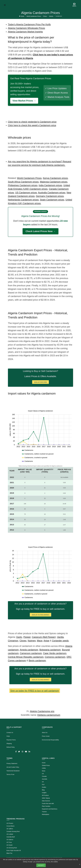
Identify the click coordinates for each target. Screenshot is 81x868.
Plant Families (46, 806)
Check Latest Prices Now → (40, 231)
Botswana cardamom (50, 650)
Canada (44, 776)
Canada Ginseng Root (13, 831)
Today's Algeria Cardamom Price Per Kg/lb (29, 24)
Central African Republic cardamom (26, 657)
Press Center (46, 736)
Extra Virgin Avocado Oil (14, 850)
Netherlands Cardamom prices (23, 200)
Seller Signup (46, 798)
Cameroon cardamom (31, 653)
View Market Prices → (24, 101)
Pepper (27, 637)
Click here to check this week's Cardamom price (32, 125)
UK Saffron (10, 829)
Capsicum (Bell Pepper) (44, 637)
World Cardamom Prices (34, 16)
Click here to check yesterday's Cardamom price (32, 122)
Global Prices (46, 765)
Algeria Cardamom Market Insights (25, 32)
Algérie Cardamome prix (42, 711)
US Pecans (10, 823)
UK (43, 782)
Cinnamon (13, 641)
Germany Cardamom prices (50, 196)
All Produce (45, 795)
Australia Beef (11, 837)
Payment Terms (11, 740)
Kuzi (43, 784)
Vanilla (60, 637)
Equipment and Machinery (50, 809)
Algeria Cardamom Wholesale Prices (26, 28)
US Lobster (10, 834)
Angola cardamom (29, 650)
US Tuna (9, 842)
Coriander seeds (60, 641)
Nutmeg (32, 641)
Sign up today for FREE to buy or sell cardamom (35, 691)
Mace (40, 641)
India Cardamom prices (50, 185)
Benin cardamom (37, 660)
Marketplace (46, 814)
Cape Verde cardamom (55, 653)
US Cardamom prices (26, 193)
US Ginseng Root (12, 848)
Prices (45, 16)
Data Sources (46, 801)
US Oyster (10, 845)
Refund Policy (11, 747)
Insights (44, 793)
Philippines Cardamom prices (23, 185)
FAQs (8, 736)
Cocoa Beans (10, 826)
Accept (41, 865)
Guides (44, 787)
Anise (46, 641)
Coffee (44, 768)
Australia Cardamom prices (52, 193)
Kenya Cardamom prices (55, 178)
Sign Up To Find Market (40, 615)
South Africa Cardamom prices (23, 182)
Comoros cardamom (55, 657)
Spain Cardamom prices (52, 200)
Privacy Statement (12, 763)
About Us (45, 733)
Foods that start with (48, 803)
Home (23, 16)
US (43, 774)
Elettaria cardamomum (49, 715)
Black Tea (9, 853)
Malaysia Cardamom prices (54, 182)
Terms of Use (10, 774)
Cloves (23, 641)
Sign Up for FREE (41, 382)
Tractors (44, 812)
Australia (44, 779)
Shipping (9, 743)
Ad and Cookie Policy (13, 767)
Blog (43, 790)
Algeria (51, 16)
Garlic (19, 637)
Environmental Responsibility (50, 740)
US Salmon (10, 840)
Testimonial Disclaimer (13, 771)
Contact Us (10, 733)
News (44, 771)
